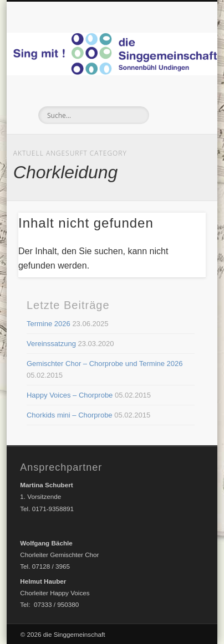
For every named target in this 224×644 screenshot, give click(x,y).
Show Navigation (177, 99)
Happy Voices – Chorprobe (70, 395)
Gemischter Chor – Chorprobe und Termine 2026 (105, 364)
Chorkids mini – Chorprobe (70, 415)
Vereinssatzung (51, 344)
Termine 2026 (49, 324)
